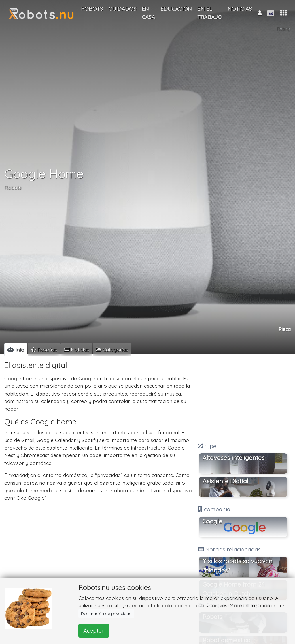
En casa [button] (148, 13)
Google (212, 521)
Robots (13, 187)
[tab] (16, 349)
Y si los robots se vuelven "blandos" (238, 566)
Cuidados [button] (122, 9)
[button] (283, 13)
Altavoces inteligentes (233, 458)
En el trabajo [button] (210, 13)
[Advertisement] (243, 399)
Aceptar (94, 631)
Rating (283, 29)
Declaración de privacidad (106, 613)
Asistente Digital (225, 481)
